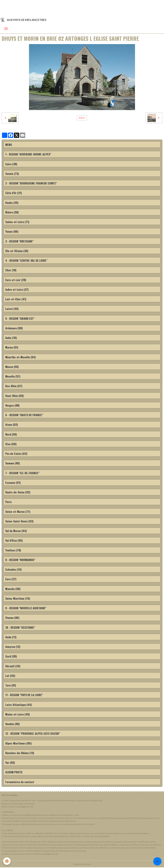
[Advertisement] (60, 7)
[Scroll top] (157, 861)
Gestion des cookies (82, 864)
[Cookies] (7, 861)
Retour (82, 118)
